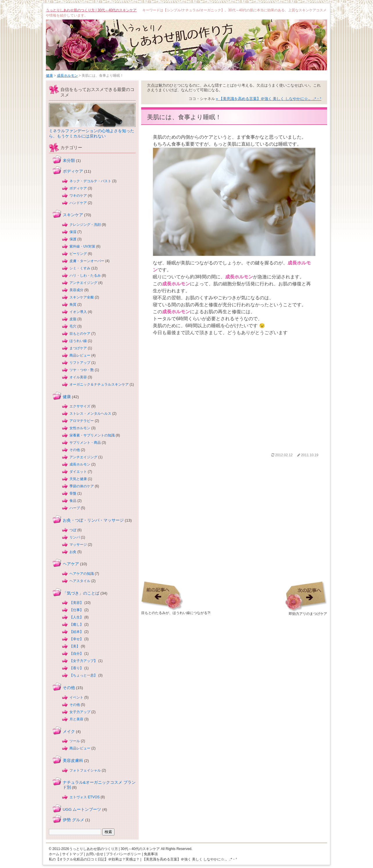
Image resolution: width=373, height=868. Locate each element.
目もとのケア (80, 334)
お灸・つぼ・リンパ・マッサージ (93, 520)
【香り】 (76, 668)
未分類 (69, 161)
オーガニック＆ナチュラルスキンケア (99, 384)
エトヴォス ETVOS (85, 797)
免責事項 (151, 854)
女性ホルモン (80, 428)
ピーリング (78, 254)
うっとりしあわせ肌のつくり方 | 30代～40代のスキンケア (91, 10)
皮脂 (73, 319)
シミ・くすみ (80, 268)
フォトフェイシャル (85, 770)
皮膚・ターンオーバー (87, 261)
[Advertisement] (234, 394)
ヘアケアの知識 (82, 574)
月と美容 (76, 719)
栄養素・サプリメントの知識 (92, 435)
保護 (73, 239)
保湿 (73, 232)
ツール (75, 741)
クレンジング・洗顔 (85, 225)
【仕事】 (76, 610)
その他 (75, 450)
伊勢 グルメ (73, 820)
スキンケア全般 (82, 297)
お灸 (73, 552)
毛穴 (73, 326)
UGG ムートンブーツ (82, 809)
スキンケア (73, 215)
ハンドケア (78, 203)
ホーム (54, 854)
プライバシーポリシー (123, 854)
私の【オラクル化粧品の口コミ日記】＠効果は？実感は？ (94, 859)
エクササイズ (80, 406)
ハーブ (75, 508)
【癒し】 (76, 624)
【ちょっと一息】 (83, 675)
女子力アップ (80, 712)
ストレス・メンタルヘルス (90, 414)
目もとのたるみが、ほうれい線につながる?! (176, 611)
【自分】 (76, 654)
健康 (49, 76)
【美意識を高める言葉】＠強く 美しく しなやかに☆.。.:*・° (190, 859)
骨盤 (73, 493)
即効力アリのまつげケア (306, 612)
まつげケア (78, 348)
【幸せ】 (76, 639)
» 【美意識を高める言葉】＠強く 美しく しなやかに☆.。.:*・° (269, 99)
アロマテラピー (82, 421)
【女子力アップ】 (83, 661)
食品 (73, 501)
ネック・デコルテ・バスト (90, 181)
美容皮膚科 (73, 761)
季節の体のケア (82, 486)
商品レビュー (80, 355)
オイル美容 (78, 377)
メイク (69, 732)
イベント (76, 697)
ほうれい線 (78, 341)
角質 (73, 305)
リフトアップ (80, 363)
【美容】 (76, 603)
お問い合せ (95, 854)
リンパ (75, 537)
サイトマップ (73, 854)
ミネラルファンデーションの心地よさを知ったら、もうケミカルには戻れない (92, 133)
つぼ (73, 530)
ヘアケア (71, 564)
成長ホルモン (67, 76)
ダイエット (78, 472)
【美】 (75, 646)
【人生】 (76, 617)
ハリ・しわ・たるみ (85, 275)
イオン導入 (78, 312)
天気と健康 (78, 479)
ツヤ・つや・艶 (82, 370)
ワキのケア (78, 196)
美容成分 (76, 290)
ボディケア (73, 171)
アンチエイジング (83, 283)
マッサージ (78, 545)
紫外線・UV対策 (82, 246)
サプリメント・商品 (85, 443)
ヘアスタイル (80, 581)
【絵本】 (76, 632)
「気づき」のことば (81, 593)
